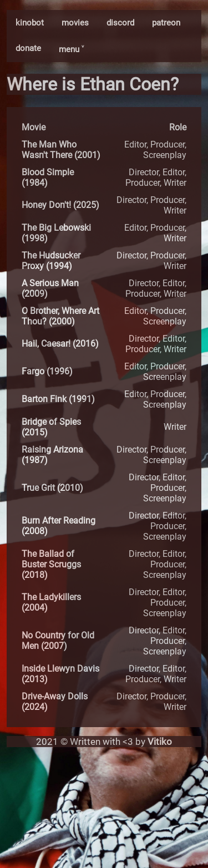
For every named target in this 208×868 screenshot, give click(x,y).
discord (120, 23)
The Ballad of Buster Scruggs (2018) (51, 564)
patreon (166, 23)
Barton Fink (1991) (58, 399)
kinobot (30, 23)
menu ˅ (71, 49)
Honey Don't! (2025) (60, 205)
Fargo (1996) (47, 371)
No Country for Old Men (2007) (58, 641)
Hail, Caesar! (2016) (60, 344)
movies (75, 23)
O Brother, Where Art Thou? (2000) (60, 316)
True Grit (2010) (52, 488)
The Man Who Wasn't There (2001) (61, 150)
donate (28, 48)
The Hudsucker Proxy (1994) (51, 261)
